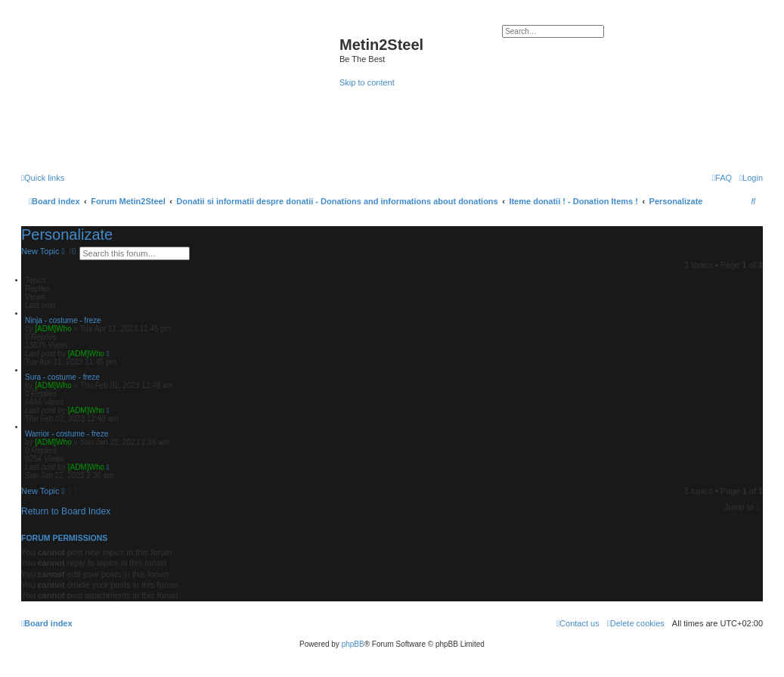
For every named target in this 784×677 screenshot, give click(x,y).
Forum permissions (64, 538)
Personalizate (67, 234)
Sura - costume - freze (62, 377)
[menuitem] (751, 178)
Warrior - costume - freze (67, 434)
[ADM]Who (53, 329)
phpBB (353, 644)
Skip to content (367, 82)
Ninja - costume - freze (63, 320)
